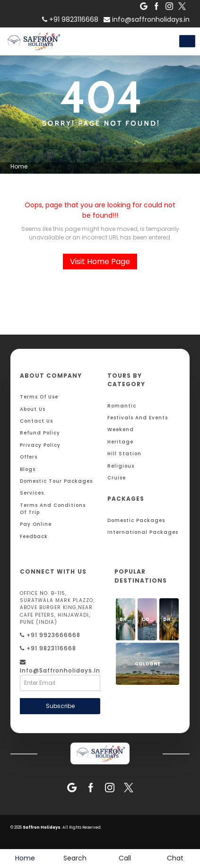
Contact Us (36, 421)
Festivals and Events (138, 418)
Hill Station (124, 454)
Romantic (122, 406)
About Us (33, 409)
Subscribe (60, 706)
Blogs (28, 469)
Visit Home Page (100, 261)
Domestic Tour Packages (56, 481)
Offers (29, 457)
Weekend (121, 430)
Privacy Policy (40, 445)
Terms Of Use (39, 397)
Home (19, 166)
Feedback (34, 536)
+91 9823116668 (48, 648)
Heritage (120, 442)
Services (32, 493)
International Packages (143, 532)
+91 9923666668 (50, 635)
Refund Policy (40, 433)
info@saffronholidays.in (147, 19)
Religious (121, 466)
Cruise (117, 478)
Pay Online (36, 524)
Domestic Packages (136, 520)
